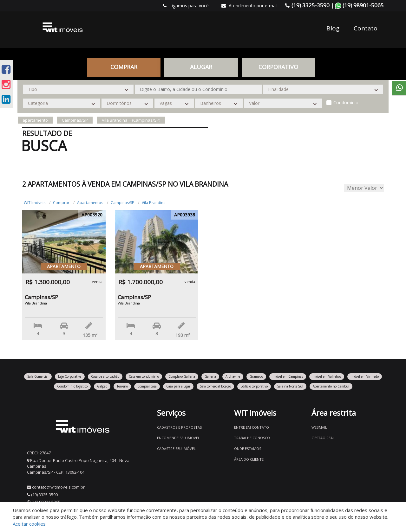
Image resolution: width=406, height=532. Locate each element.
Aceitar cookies (29, 524)
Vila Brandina (154, 203)
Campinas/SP (122, 203)
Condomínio (346, 103)
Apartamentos (90, 203)
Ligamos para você (186, 6)
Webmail (319, 427)
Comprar (124, 67)
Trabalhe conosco (252, 438)
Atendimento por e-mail (249, 6)
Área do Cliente (249, 459)
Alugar (201, 67)
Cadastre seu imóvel (176, 449)
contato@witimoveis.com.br (58, 487)
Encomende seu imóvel (178, 438)
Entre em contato (252, 427)
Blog (333, 28)
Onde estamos (248, 449)
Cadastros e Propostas (179, 427)
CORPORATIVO (278, 67)
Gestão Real (323, 438)
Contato (366, 28)
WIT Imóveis (35, 203)
